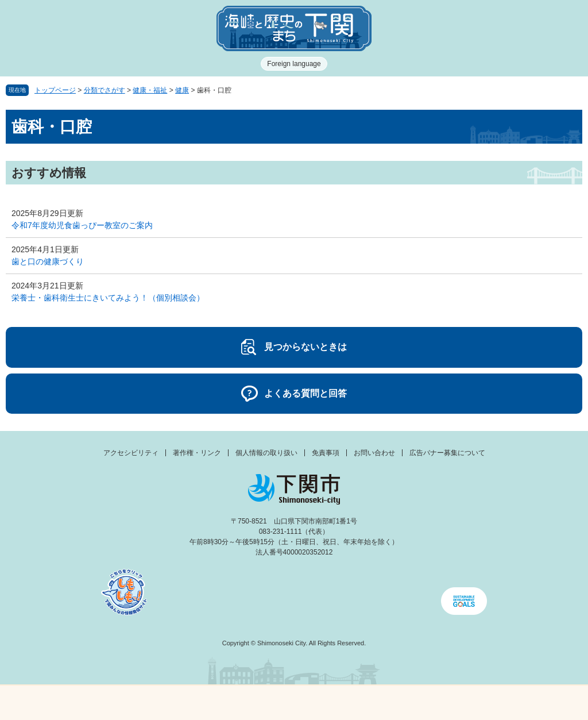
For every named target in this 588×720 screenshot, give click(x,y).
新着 (220, 703)
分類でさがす (105, 90)
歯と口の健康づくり (48, 261)
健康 (182, 90)
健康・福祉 (150, 90)
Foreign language (294, 64)
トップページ (55, 90)
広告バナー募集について (447, 453)
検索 (367, 703)
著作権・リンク (197, 453)
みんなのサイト (514, 703)
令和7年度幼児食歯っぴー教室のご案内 (82, 225)
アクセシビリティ (131, 453)
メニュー (73, 700)
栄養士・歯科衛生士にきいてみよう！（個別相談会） (108, 298)
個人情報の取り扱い (266, 453)
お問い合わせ (374, 453)
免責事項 (326, 453)
